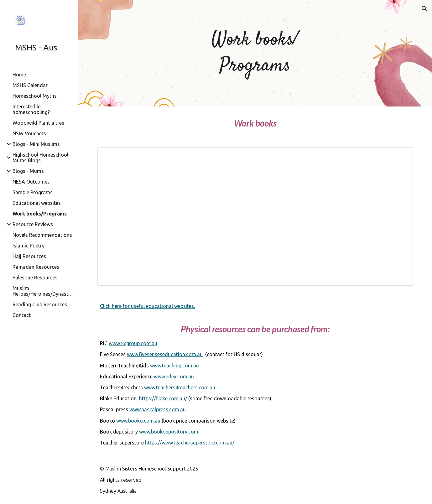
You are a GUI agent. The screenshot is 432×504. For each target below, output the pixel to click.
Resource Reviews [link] (33, 224)
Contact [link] (22, 315)
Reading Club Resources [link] (40, 304)
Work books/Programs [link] (40, 214)
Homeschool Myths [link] (35, 96)
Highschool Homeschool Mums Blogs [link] (40, 158)
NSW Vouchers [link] (29, 133)
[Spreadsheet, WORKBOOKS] (255, 216)
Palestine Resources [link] (35, 278)
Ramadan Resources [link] (36, 267)
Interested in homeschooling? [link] (31, 109)
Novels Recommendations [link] (42, 235)
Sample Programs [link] (33, 192)
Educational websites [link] (37, 203)
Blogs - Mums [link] (28, 171)
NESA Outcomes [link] (31, 182)
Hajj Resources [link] (29, 256)
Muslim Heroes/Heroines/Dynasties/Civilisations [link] (44, 291)
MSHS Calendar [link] (30, 85)
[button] (424, 9)
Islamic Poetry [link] (29, 246)
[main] (255, 53)
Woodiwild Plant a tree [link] (38, 123)
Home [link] (19, 75)
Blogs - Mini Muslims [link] (36, 144)
